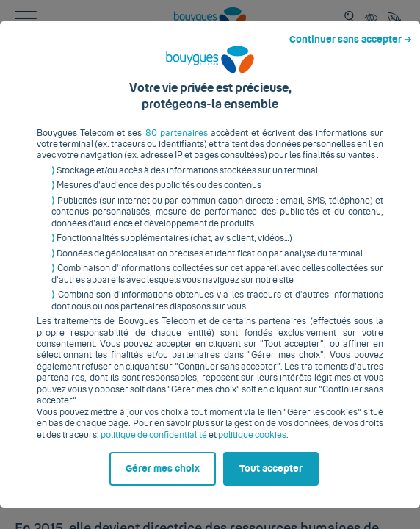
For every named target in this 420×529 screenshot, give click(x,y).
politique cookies (219, 414)
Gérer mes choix (75, 497)
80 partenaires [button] (166, 123)
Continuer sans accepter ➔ (356, 13)
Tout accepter (278, 497)
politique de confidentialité (121, 414)
